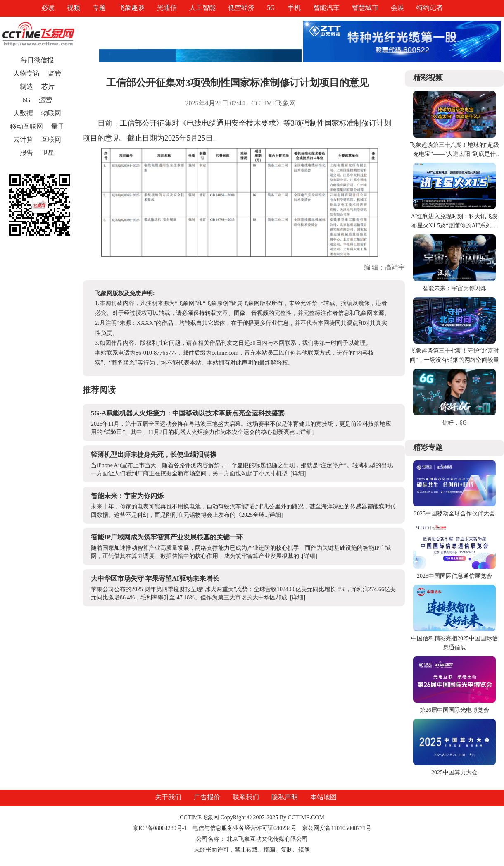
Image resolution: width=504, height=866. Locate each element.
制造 (26, 87)
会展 (397, 8)
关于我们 (168, 797)
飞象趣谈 (131, 8)
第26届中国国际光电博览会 (454, 710)
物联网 (51, 113)
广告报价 (207, 797)
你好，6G (454, 423)
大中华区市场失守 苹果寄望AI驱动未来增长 (155, 579)
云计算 (23, 140)
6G (26, 100)
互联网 (51, 140)
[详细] (306, 432)
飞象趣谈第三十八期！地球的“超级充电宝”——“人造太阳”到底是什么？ (454, 154)
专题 (99, 8)
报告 (26, 153)
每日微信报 (37, 60)
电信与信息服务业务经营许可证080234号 (245, 828)
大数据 (23, 113)
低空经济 (241, 8)
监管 (55, 73)
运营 (45, 100)
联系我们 (246, 797)
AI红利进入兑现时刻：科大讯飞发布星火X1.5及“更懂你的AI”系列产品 (455, 225)
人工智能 (202, 8)
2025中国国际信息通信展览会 (454, 576)
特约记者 (430, 8)
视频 (74, 8)
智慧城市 (365, 8)
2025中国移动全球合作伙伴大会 (454, 514)
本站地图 (323, 797)
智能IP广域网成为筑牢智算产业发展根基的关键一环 (167, 537)
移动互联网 (26, 126)
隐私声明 (285, 797)
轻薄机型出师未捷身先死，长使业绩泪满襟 (154, 454)
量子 (58, 126)
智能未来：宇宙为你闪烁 (127, 496)
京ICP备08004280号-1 (160, 828)
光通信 (167, 8)
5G (271, 8)
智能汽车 (326, 8)
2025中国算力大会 (454, 772)
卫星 (48, 153)
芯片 (48, 87)
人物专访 (26, 73)
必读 (48, 8)
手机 (294, 8)
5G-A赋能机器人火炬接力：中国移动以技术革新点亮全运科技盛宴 (188, 413)
